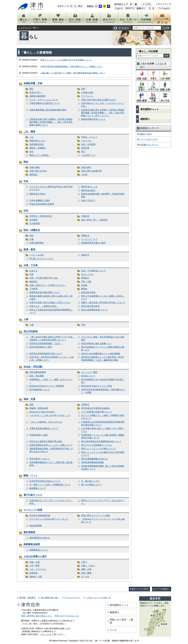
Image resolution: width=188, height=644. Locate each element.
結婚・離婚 (86, 573)
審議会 (84, 289)
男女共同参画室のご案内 (41, 347)
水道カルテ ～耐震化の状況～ (44, 306)
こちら (47, 634)
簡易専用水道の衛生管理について (45, 292)
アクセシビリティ (73, 598)
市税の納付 (86, 167)
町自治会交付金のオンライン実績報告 (47, 386)
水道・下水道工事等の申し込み (44, 278)
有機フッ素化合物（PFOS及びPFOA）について (103, 302)
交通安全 (85, 404)
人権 (26, 319)
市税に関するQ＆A (38, 171)
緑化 (31, 152)
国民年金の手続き (38, 194)
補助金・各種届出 (38, 148)
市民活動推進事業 (38, 372)
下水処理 (33, 289)
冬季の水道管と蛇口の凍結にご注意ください (50, 302)
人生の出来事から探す (35, 556)
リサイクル (86, 141)
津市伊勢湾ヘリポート (40, 459)
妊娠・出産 (35, 562)
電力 (83, 152)
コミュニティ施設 (89, 372)
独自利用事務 (36, 526)
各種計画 (85, 148)
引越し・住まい (88, 566)
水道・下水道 (31, 265)
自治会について (88, 376)
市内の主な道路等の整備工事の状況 (46, 441)
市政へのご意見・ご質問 (121, 621)
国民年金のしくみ (89, 187)
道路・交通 (29, 399)
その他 (84, 175)
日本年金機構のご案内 (40, 200)
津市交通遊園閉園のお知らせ (94, 459)
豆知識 (84, 285)
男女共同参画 (31, 331)
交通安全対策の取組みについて (44, 428)
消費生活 (85, 236)
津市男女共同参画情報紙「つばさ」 (46, 343)
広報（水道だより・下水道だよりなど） (48, 285)
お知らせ (33, 271)
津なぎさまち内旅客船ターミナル (96, 445)
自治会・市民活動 (33, 367)
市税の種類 (35, 167)
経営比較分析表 (88, 292)
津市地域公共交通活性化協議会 (95, 408)
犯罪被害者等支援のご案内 (93, 243)
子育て (84, 562)
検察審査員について (39, 550)
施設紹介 (33, 282)
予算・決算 (86, 282)
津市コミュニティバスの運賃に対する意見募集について (66, 60)
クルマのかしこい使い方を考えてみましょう (50, 415)
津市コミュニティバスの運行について (99, 449)
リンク (113, 630)
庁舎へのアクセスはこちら (67, 616)
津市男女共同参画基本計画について (46, 354)
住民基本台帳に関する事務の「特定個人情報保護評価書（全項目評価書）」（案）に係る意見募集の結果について (51, 122)
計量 (31, 239)
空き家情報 (35, 223)
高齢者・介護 (36, 577)
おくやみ (85, 577)
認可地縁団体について (40, 390)
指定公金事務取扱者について (94, 310)
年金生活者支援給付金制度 (42, 204)
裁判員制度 (29, 532)
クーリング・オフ (89, 239)
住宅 (26, 211)
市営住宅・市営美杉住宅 (41, 216)
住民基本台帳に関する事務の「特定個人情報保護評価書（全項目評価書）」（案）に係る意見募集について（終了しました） (103, 113)
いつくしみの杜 (37, 255)
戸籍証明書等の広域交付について (45, 103)
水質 (31, 274)
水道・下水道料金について (93, 271)
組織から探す (146, 134)
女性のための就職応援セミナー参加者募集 (101, 354)
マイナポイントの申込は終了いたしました (49, 519)
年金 (26, 181)
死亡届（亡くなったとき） (42, 259)
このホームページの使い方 (98, 598)
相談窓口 (145, 119)
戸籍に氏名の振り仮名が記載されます (99, 100)
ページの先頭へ (162, 589)
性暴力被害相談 (37, 243)
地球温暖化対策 (37, 144)
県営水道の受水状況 (90, 306)
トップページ (25, 28)
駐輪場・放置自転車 (39, 408)
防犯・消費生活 (32, 230)
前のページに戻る (140, 589)
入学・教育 (35, 566)
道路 (31, 404)
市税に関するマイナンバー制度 (95, 515)
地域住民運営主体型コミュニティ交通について (51, 445)
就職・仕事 (86, 569)
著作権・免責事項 (27, 598)
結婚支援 (33, 573)
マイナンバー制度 (33, 510)
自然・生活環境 (88, 144)
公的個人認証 (87, 92)
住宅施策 (33, 220)
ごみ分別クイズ (88, 155)
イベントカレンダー (149, 139)
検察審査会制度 (32, 544)
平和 (83, 325)
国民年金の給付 (88, 190)
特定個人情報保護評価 (40, 515)
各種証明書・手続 (33, 83)
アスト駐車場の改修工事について (96, 412)
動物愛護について (38, 488)
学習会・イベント (89, 137)
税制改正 (33, 175)
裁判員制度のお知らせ (40, 538)
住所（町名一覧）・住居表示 (94, 220)
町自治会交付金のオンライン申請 (96, 386)
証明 (83, 89)
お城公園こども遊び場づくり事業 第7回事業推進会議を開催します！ (73, 73)
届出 (31, 89)
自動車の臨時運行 (38, 96)
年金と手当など (88, 200)
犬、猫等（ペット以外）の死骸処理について (50, 485)
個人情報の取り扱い (50, 598)
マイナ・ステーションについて (44, 100)
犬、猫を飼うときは (90, 481)
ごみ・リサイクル (38, 569)
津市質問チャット (150, 109)
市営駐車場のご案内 (39, 435)
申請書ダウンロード (149, 145)
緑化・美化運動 (37, 376)
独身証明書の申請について (93, 119)
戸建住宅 (85, 216)
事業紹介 (85, 278)
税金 (26, 162)
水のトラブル (87, 274)
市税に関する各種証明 (91, 171)
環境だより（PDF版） (40, 155)
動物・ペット (31, 475)
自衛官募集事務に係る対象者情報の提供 (48, 110)
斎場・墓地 (29, 249)
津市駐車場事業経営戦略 (92, 462)
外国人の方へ (36, 92)
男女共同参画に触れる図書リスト (96, 343)
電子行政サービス (33, 495)
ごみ (31, 137)
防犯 (31, 236)
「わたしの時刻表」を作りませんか (46, 422)
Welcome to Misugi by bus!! (42, 412)
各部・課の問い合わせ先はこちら (36, 616)
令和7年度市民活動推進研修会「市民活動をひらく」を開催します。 (72, 66)
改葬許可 (85, 255)
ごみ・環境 (29, 132)
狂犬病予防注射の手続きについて (45, 481)
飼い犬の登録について (91, 485)
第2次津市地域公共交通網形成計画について (101, 441)
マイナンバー (87, 96)
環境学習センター (38, 141)
